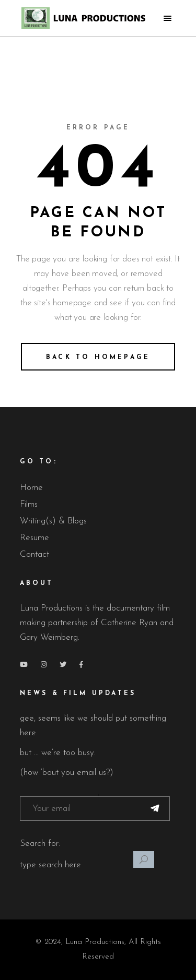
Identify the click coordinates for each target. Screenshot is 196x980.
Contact (34, 554)
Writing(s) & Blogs (53, 521)
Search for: (40, 844)
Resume (34, 538)
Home (31, 488)
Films (29, 504)
